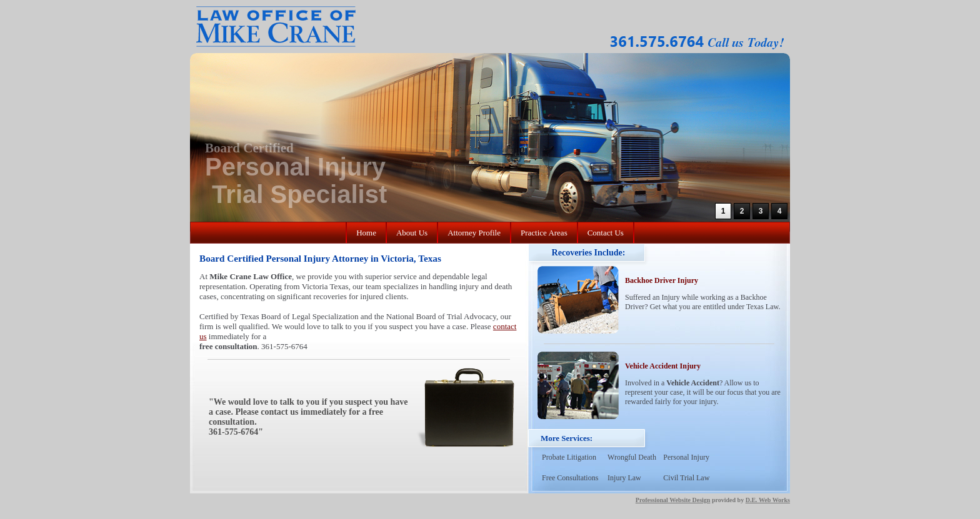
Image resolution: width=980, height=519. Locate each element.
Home (366, 233)
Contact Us (606, 233)
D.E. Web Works (768, 500)
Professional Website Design (673, 500)
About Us (412, 233)
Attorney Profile (474, 233)
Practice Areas (544, 233)
